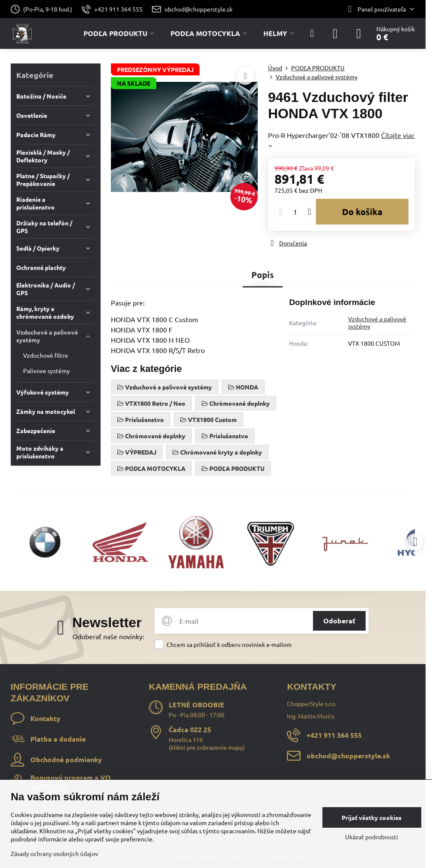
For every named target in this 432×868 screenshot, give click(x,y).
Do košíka (362, 212)
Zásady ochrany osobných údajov (54, 853)
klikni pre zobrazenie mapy (207, 747)
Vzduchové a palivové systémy (377, 323)
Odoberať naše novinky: (108, 636)
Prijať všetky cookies (372, 817)
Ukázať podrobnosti (372, 837)
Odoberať (339, 621)
